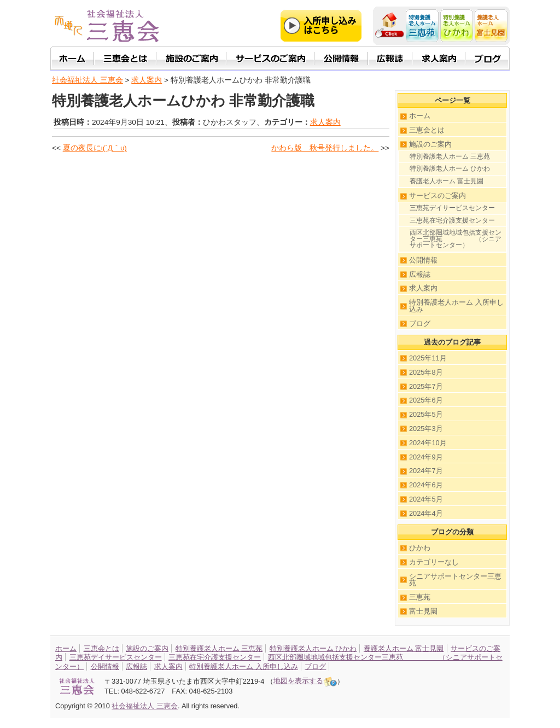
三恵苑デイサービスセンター (452, 208)
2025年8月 (426, 372)
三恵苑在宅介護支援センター (452, 220)
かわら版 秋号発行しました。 (325, 148)
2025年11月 (428, 358)
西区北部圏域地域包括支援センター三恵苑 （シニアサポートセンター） (456, 239)
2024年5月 (426, 499)
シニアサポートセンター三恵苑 (455, 580)
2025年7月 (426, 386)
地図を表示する (305, 681)
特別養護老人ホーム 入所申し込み (456, 306)
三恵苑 (420, 597)
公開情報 (423, 260)
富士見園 (423, 611)
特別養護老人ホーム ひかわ (450, 168)
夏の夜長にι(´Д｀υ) (95, 148)
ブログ (420, 324)
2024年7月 (426, 471)
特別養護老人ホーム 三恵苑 (450, 156)
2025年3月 (426, 429)
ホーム (420, 116)
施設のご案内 (430, 144)
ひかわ (420, 548)
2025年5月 (426, 414)
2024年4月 (426, 513)
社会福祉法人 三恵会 (87, 80)
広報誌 (420, 274)
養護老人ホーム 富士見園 (447, 181)
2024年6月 (426, 485)
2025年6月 (426, 400)
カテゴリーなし (434, 562)
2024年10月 (428, 443)
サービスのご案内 (437, 196)
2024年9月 (426, 457)
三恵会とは (427, 130)
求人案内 (325, 122)
